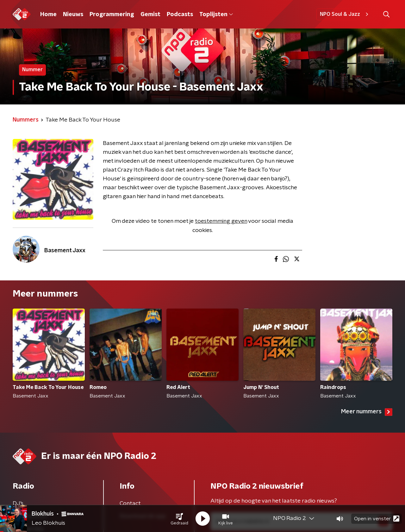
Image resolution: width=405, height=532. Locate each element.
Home (48, 15)
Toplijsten (216, 15)
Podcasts (180, 15)
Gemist (150, 15)
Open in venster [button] (377, 519)
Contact (130, 504)
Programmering (112, 15)
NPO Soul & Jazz (345, 14)
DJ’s (18, 504)
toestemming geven (221, 221)
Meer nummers (367, 412)
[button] (179, 519)
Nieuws (73, 15)
